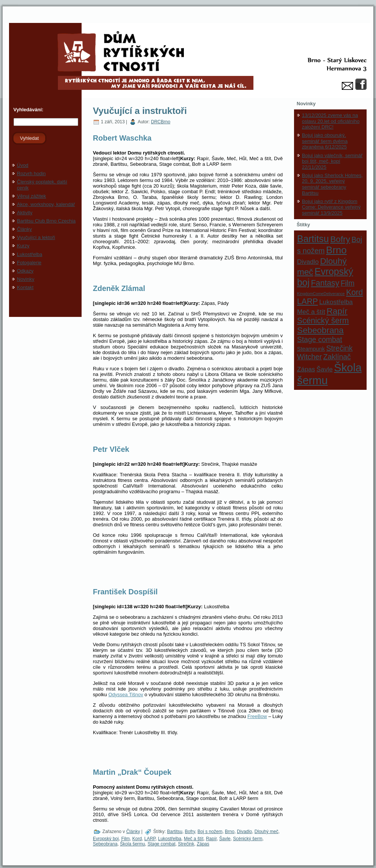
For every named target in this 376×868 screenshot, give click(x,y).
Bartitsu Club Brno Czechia (46, 221)
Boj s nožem (210, 832)
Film (125, 839)
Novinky (26, 279)
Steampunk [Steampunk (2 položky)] (311, 349)
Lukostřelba (30, 254)
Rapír (211, 839)
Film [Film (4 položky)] (348, 283)
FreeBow (257, 716)
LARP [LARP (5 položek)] (307, 301)
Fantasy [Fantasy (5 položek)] (325, 283)
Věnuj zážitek (31, 196)
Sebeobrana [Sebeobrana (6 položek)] (320, 330)
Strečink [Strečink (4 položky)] (340, 348)
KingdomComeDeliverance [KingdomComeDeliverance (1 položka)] (321, 294)
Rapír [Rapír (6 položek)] (337, 311)
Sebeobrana (105, 844)
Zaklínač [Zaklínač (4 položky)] (337, 357)
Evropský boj (106, 839)
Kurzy (23, 246)
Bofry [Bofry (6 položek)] (340, 239)
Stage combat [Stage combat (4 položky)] (320, 339)
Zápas (203, 844)
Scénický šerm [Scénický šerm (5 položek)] (323, 320)
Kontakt (25, 287)
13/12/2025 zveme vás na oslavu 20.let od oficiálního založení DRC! (331, 121)
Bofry (190, 832)
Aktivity (25, 213)
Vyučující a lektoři (36, 237)
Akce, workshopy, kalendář (46, 204)
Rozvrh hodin (31, 173)
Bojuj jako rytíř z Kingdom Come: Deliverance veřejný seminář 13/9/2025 (331, 207)
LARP (150, 839)
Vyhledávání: (28, 110)
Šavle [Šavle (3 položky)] (325, 369)
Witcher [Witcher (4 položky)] (309, 357)
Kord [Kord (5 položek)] (354, 292)
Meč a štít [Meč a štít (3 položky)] (311, 312)
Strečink (186, 844)
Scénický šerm (248, 839)
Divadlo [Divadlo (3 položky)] (308, 262)
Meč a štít (194, 839)
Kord (137, 839)
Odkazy (25, 271)
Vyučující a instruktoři (140, 111)
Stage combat (161, 844)
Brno (230, 832)
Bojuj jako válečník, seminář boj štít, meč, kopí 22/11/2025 (332, 161)
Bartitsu (175, 832)
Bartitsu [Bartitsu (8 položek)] (313, 239)
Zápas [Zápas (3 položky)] (306, 369)
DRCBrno (161, 122)
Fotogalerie (29, 263)
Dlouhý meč (266, 832)
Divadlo (244, 832)
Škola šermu (133, 844)
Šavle (225, 839)
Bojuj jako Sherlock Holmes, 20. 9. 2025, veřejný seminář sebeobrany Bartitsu (332, 184)
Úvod (23, 165)
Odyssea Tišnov (126, 695)
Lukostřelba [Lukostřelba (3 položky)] (336, 302)
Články (24, 229)
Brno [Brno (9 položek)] (336, 250)
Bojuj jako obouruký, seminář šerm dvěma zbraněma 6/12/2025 (325, 141)
